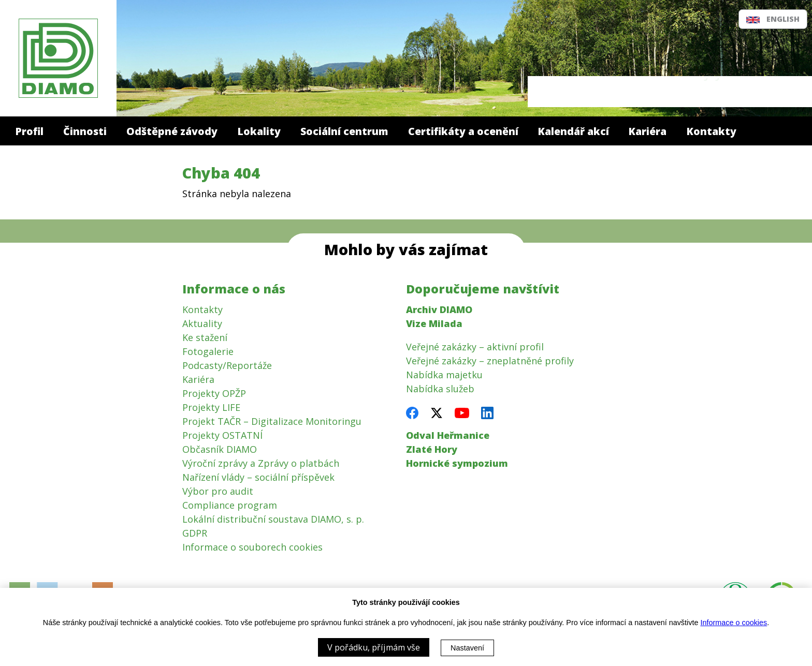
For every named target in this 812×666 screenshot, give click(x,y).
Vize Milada (434, 323)
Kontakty (712, 131)
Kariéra (648, 131)
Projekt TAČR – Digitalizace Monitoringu (272, 421)
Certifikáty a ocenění (463, 131)
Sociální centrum (344, 131)
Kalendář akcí (574, 131)
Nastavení (467, 648)
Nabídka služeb (440, 389)
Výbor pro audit (218, 491)
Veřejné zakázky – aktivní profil (475, 347)
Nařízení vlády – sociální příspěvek (258, 477)
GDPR (195, 533)
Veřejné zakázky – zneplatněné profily (490, 361)
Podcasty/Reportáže (227, 365)
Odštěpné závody (172, 131)
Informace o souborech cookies (252, 547)
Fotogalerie (208, 351)
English (773, 19)
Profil (30, 131)
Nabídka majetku (444, 375)
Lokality (259, 131)
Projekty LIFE (211, 407)
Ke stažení (205, 337)
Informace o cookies (734, 623)
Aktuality (202, 323)
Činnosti (85, 131)
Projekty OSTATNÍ (222, 435)
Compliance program (230, 505)
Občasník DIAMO (220, 449)
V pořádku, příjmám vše (374, 647)
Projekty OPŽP (214, 393)
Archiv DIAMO (439, 309)
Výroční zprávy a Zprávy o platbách (261, 463)
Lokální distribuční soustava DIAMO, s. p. (273, 519)
